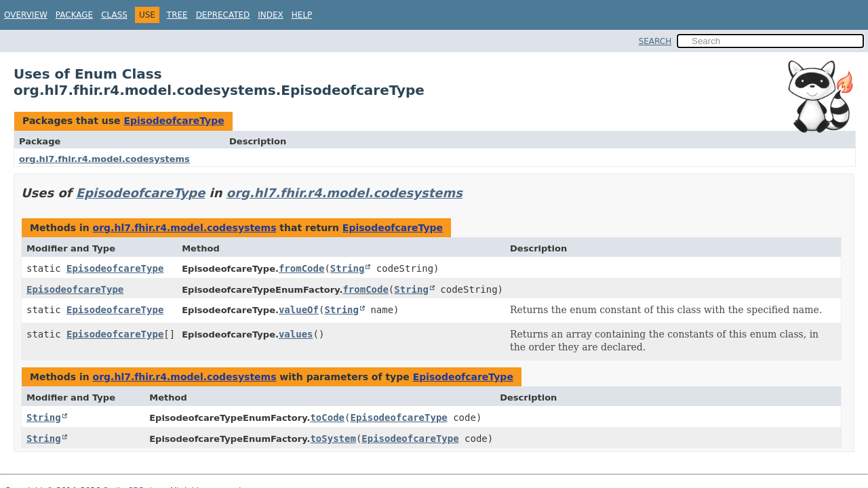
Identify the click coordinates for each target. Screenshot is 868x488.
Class (114, 15)
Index (271, 15)
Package (74, 15)
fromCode (301, 268)
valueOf (299, 310)
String (348, 268)
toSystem (333, 439)
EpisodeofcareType (174, 121)
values (296, 334)
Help (302, 15)
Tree (177, 15)
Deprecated (223, 15)
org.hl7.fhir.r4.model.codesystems (104, 159)
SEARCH (655, 41)
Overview (26, 15)
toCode (327, 418)
